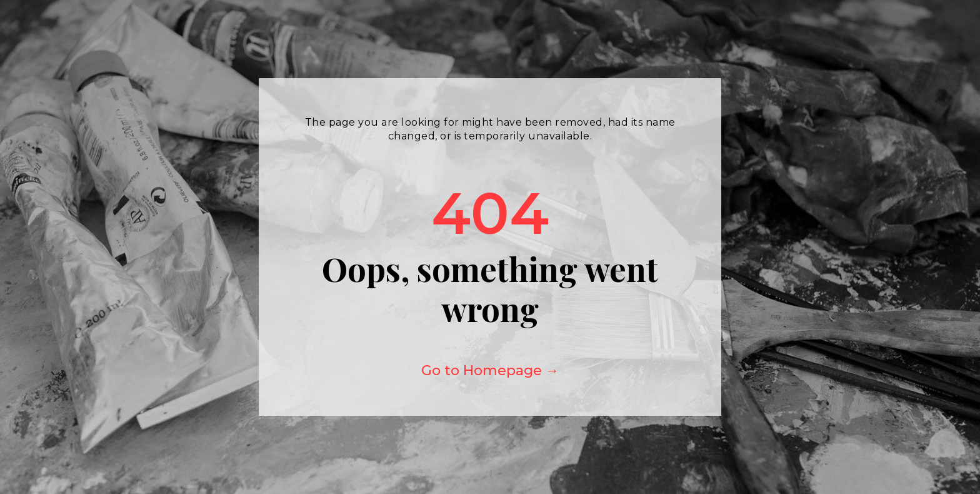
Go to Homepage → (490, 370)
